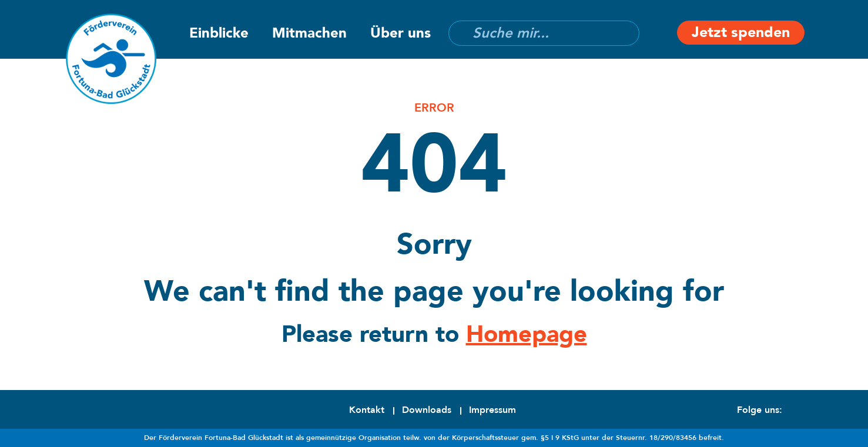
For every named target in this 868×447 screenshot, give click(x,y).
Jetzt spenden (741, 32)
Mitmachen (309, 33)
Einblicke (219, 33)
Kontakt (367, 410)
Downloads (427, 410)
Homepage (527, 335)
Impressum (492, 410)
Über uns (401, 33)
